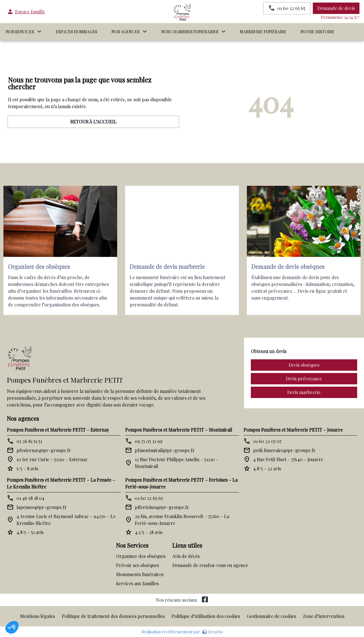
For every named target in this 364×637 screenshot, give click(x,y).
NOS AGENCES (126, 32)
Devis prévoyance (304, 379)
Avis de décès (186, 556)
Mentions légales (37, 616)
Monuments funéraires (140, 574)
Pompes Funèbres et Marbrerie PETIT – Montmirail (179, 430)
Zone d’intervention (324, 616)
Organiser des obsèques (141, 556)
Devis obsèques (304, 365)
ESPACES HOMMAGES (76, 32)
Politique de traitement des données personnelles (113, 616)
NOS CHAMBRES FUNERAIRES (190, 32)
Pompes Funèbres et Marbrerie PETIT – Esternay (58, 430)
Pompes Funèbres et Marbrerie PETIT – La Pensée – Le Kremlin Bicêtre (61, 483)
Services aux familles (137, 583)
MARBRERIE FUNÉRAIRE (263, 32)
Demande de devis (336, 8)
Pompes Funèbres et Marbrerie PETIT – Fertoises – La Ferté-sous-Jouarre (181, 483)
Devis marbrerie (304, 392)
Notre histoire (318, 32)
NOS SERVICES (20, 32)
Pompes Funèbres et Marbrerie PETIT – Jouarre (293, 430)
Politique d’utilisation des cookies (206, 616)
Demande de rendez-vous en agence (210, 565)
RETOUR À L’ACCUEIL (93, 122)
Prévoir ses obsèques (137, 565)
